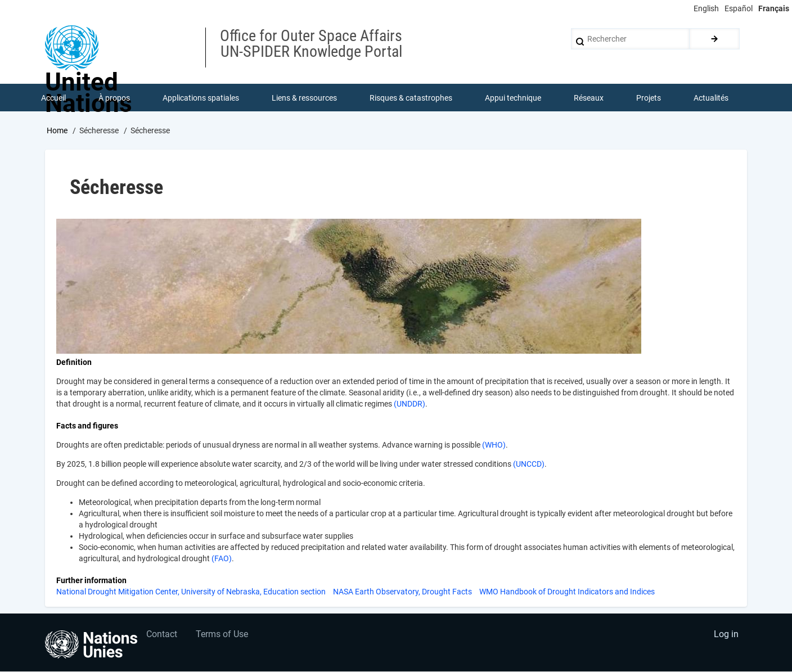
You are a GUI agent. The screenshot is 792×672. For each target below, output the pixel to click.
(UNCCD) (528, 464)
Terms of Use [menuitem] (223, 636)
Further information (91, 581)
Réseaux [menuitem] (589, 98)
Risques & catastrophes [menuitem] (411, 98)
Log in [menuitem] (726, 636)
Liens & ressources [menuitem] (304, 98)
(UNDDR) (409, 404)
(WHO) (494, 445)
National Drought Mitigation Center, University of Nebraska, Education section (191, 592)
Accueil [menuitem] (53, 98)
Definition (74, 363)
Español (739, 8)
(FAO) (222, 559)
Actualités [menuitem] (711, 98)
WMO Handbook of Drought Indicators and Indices (567, 592)
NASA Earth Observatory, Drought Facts (402, 592)
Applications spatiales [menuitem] (201, 98)
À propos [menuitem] (114, 98)
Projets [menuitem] (649, 98)
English (706, 8)
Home (57, 131)
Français (774, 8)
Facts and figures (87, 426)
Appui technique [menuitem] (513, 98)
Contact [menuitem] (162, 636)
